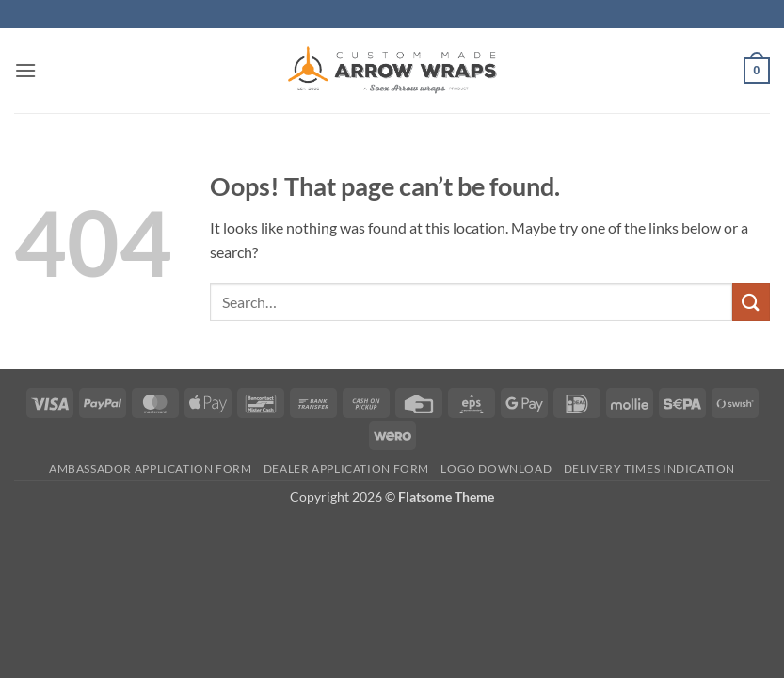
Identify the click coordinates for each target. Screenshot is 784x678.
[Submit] (751, 302)
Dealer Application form (346, 468)
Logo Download (496, 468)
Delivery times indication (649, 468)
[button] (25, 70)
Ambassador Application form (151, 468)
